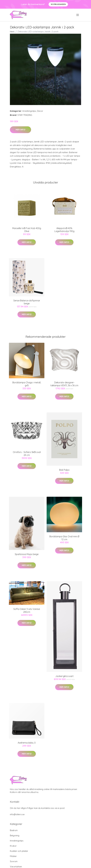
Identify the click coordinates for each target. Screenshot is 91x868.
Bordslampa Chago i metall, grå (27, 384)
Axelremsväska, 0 (27, 743)
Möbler (13, 856)
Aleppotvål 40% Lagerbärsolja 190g (64, 230)
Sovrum (14, 861)
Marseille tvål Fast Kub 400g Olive (27, 230)
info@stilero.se (17, 814)
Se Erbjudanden (58, 4)
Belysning (15, 835)
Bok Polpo (64, 470)
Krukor (13, 846)
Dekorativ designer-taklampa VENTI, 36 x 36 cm (64, 384)
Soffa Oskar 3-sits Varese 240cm (27, 610)
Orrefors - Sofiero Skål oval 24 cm (27, 454)
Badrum (14, 830)
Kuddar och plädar (19, 851)
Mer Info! (21, 130)
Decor (40, 111)
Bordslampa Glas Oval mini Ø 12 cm (64, 538)
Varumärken (16, 867)
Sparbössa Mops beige (27, 554)
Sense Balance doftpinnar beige (27, 302)
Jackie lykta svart (64, 676)
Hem (12, 32)
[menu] (78, 15)
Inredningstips (29, 111)
